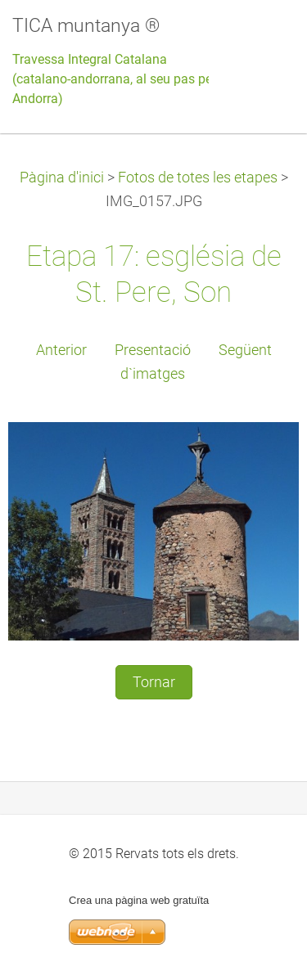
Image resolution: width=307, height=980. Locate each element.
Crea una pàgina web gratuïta (139, 900)
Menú (262, 37)
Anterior (61, 350)
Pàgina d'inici (62, 178)
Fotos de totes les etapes (198, 178)
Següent (245, 350)
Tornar (154, 682)
